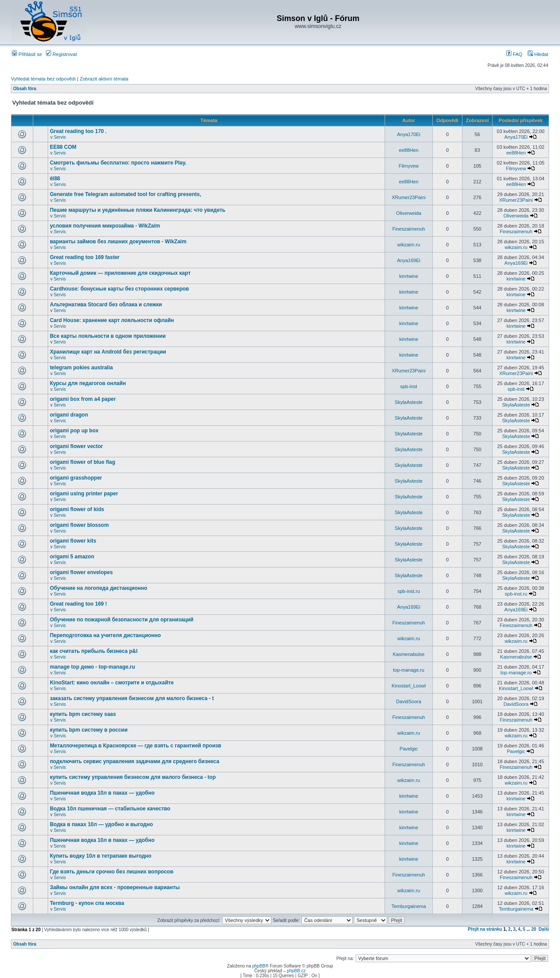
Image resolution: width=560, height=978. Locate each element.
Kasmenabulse (409, 654)
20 (534, 929)
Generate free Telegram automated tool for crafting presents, (126, 194)
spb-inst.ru (408, 591)
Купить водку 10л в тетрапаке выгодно (101, 856)
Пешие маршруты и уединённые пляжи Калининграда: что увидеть (138, 210)
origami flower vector (76, 446)
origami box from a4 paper (83, 399)
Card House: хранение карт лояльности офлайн (112, 320)
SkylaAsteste (409, 402)
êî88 (55, 179)
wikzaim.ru (409, 245)
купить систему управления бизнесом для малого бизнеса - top (133, 777)
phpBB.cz (296, 971)
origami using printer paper (84, 494)
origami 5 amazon (72, 557)
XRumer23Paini (409, 197)
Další (544, 929)
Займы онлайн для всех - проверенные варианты (115, 887)
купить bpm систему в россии (89, 730)
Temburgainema (409, 906)
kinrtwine (408, 276)
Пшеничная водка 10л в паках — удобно (102, 793)
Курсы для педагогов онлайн (88, 383)
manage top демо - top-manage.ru (93, 667)
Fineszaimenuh (409, 229)
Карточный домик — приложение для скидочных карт (120, 273)
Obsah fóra (25, 89)
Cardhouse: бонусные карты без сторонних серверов (119, 289)
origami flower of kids (77, 509)
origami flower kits (73, 541)
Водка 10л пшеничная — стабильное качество (110, 809)
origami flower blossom (79, 525)
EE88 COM (63, 147)
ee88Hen (409, 150)
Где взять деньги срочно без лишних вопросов (112, 872)
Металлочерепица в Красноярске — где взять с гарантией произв (136, 746)
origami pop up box (74, 431)
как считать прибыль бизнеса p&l (94, 651)
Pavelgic (409, 749)
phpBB (259, 966)
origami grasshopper (76, 478)
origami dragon (69, 415)
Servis (60, 137)
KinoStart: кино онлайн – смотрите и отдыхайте (112, 683)
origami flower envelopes (81, 572)
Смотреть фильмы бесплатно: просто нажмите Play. (118, 163)
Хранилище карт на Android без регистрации (108, 352)
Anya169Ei (408, 260)
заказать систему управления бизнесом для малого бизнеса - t (132, 698)
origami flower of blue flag (82, 462)
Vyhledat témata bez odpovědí (43, 79)
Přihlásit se (27, 54)
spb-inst (409, 386)
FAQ (514, 54)
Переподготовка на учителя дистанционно (105, 635)
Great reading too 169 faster (85, 257)
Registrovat (61, 54)
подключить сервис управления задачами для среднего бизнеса (135, 761)
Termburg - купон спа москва (87, 903)
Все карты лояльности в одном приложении (108, 336)
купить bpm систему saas (83, 714)
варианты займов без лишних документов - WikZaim (118, 242)
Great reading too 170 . (78, 131)
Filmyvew (409, 166)
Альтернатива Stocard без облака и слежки (106, 305)
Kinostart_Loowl (409, 686)
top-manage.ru (409, 670)
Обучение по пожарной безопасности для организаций (122, 620)
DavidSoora (408, 701)
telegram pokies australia (81, 368)
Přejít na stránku (485, 929)
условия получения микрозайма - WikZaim (105, 226)
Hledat (538, 54)
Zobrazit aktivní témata (104, 79)
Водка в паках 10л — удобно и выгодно (101, 824)
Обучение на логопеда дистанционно (99, 588)
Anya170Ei (408, 134)
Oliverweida (408, 213)
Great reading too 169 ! (79, 604)
